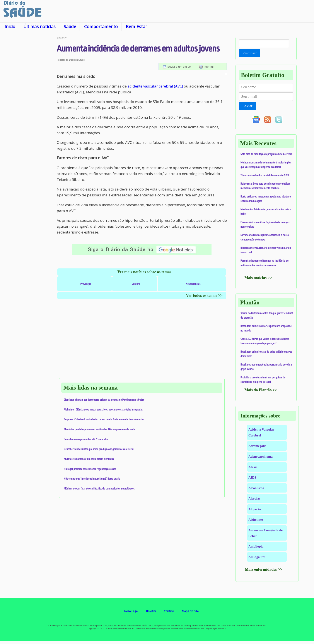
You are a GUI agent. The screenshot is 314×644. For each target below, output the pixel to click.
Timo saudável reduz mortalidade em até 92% (265, 175)
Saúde (70, 27)
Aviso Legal (131, 611)
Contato (169, 611)
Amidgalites (257, 557)
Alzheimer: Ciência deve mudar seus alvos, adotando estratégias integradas (103, 409)
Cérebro (136, 284)
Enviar (247, 106)
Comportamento (101, 27)
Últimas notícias (39, 27)
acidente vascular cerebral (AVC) (155, 86)
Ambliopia (256, 546)
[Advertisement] (28, 102)
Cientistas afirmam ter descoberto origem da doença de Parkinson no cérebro (104, 400)
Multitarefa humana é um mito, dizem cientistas (89, 459)
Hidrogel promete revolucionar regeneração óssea (90, 469)
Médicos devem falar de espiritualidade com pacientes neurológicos (99, 488)
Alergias (254, 498)
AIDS (252, 477)
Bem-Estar (136, 27)
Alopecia (255, 509)
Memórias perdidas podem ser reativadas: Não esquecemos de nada (99, 429)
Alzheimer (256, 519)
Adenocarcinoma (260, 456)
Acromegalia (257, 446)
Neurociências (193, 284)
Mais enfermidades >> (264, 569)
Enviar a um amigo (179, 67)
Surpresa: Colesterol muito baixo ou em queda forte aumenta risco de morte (104, 419)
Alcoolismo (256, 488)
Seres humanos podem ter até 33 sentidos (86, 439)
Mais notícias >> (258, 278)
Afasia (253, 467)
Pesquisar (250, 53)
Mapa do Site (190, 611)
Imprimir (209, 67)
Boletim (151, 611)
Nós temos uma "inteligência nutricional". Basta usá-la (92, 479)
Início (10, 27)
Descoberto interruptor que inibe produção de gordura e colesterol (99, 449)
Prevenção (86, 284)
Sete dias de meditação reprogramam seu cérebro (266, 154)
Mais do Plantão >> (261, 390)
